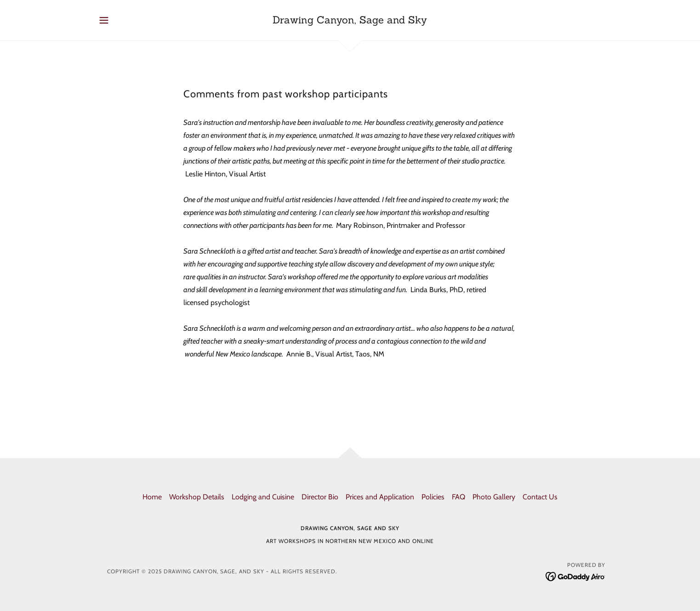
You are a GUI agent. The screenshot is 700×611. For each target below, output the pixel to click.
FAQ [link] (458, 497)
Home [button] (152, 497)
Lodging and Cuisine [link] (263, 497)
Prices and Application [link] (380, 497)
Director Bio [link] (320, 497)
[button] (104, 20)
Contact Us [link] (540, 497)
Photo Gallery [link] (494, 497)
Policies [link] (433, 497)
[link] (350, 21)
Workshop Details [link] (197, 497)
